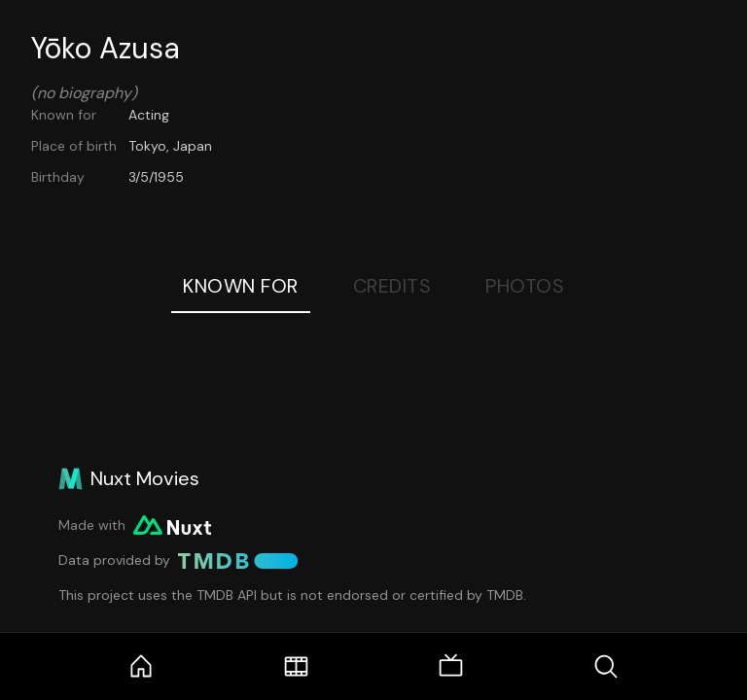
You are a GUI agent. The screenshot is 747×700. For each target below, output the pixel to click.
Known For (241, 286)
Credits (392, 286)
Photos (525, 286)
